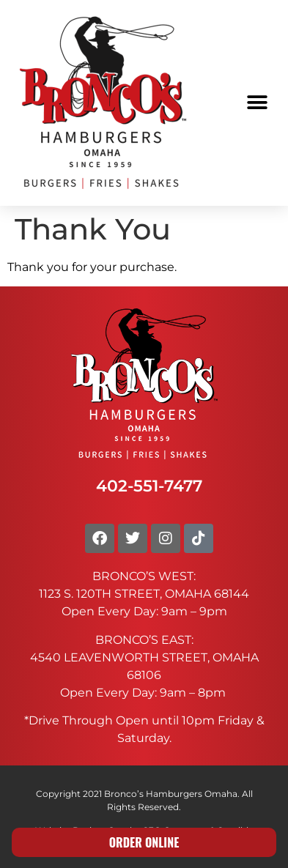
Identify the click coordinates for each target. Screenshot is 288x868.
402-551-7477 (149, 486)
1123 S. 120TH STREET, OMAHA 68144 (144, 594)
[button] (257, 103)
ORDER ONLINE (144, 842)
